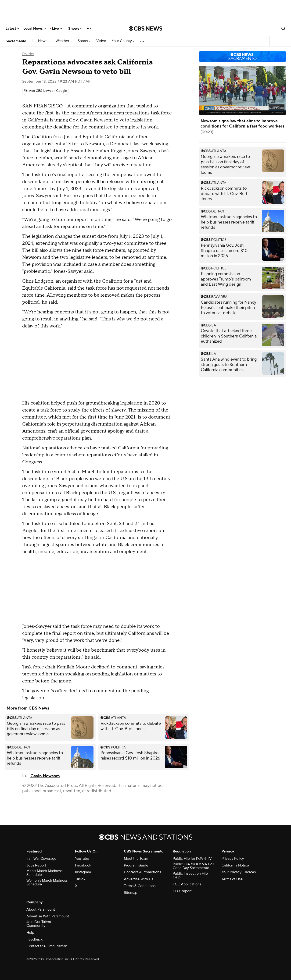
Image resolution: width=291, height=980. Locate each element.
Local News (34, 28)
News (44, 41)
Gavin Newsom (45, 776)
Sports (84, 41)
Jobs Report (36, 865)
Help (30, 933)
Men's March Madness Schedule (44, 873)
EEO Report (182, 891)
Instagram (83, 872)
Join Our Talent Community (39, 924)
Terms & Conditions (140, 886)
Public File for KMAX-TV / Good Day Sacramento (193, 866)
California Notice (235, 865)
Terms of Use (232, 879)
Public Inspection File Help (190, 875)
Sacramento (16, 41)
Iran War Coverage (41, 859)
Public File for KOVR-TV (192, 859)
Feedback (34, 939)
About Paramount (41, 909)
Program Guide (136, 865)
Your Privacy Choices (239, 872)
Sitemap (131, 893)
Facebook (83, 865)
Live (57, 28)
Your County (123, 41)
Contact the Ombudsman (47, 946)
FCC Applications (187, 884)
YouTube (82, 859)
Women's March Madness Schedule (47, 882)
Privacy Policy (233, 859)
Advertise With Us (138, 879)
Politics (28, 54)
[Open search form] (283, 28)
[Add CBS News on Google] (46, 91)
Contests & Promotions (142, 872)
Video (101, 41)
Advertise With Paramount (48, 916)
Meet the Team (136, 859)
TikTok (80, 879)
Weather (64, 41)
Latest (12, 28)
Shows (75, 28)
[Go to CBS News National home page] (146, 28)
